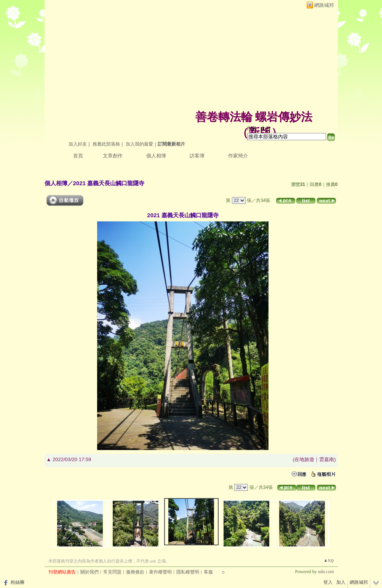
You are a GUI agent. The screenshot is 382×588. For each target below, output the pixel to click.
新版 (260, 132)
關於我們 (90, 572)
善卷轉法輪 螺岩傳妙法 (254, 117)
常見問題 (112, 572)
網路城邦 (324, 5)
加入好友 (78, 144)
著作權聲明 (160, 572)
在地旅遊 (304, 459)
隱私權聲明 (188, 572)
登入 (328, 582)
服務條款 (135, 572)
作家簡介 (238, 156)
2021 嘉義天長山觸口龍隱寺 (109, 183)
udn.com (326, 572)
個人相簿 (156, 156)
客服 (208, 572)
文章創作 (113, 156)
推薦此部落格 (106, 144)
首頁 (78, 156)
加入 (341, 582)
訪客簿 (197, 156)
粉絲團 (18, 582)
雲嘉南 (327, 459)
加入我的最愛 (139, 144)
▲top (328, 560)
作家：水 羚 (259, 128)
